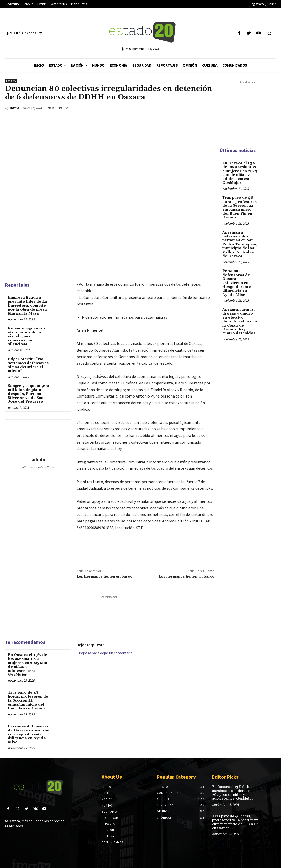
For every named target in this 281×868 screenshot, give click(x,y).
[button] (269, 33)
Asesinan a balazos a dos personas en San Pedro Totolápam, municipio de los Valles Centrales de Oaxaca (240, 244)
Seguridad (110, 818)
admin (14, 108)
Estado (11, 81)
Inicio (106, 787)
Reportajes (111, 824)
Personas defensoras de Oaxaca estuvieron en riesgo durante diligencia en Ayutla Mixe (29, 734)
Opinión (108, 830)
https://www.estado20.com (38, 467)
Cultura (108, 836)
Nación (107, 799)
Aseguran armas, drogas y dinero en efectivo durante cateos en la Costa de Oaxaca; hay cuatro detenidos (240, 321)
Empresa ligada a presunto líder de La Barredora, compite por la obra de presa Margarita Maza (28, 306)
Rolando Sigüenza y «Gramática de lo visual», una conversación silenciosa (27, 336)
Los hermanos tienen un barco (104, 577)
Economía (109, 812)
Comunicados (112, 842)
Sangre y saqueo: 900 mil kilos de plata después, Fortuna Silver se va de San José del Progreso (29, 394)
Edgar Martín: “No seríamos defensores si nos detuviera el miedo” (28, 365)
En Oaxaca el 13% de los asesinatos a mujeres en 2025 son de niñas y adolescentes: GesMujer (28, 665)
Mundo (107, 806)
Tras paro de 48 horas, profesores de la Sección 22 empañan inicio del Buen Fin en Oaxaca (28, 700)
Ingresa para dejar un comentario (106, 653)
